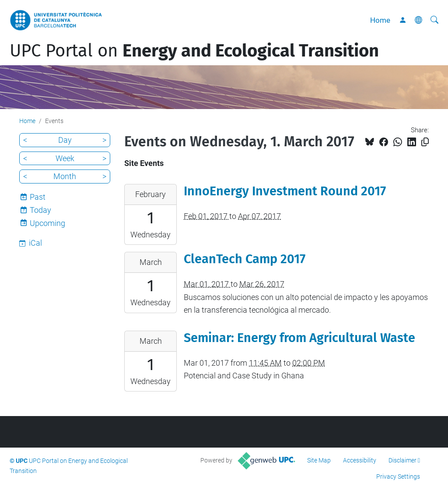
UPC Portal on (194, 51)
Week (65, 158)
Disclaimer (402, 460)
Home (380, 20)
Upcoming (47, 223)
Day (65, 140)
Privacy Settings (398, 476)
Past (38, 197)
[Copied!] (425, 142)
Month (65, 176)
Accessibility (360, 460)
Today (40, 210)
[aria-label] (434, 20)
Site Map (319, 460)
